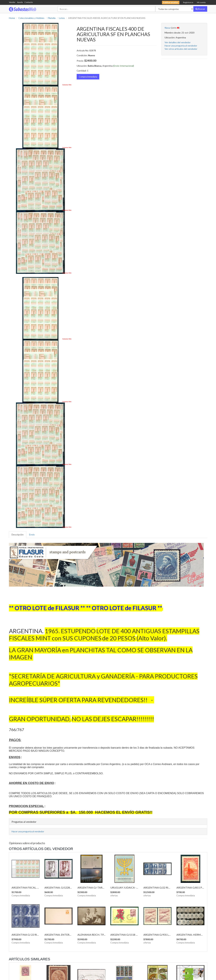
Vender (12, 2)
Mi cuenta (201, 2)
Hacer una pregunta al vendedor (181, 46)
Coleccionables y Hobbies (31, 18)
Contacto (29, 2)
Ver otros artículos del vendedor (181, 49)
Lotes (62, 18)
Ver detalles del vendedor (178, 42)
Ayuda (20, 2)
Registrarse (188, 2)
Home (12, 18)
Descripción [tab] (18, 535)
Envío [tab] (32, 535)
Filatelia (52, 18)
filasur (168, 28)
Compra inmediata (88, 77)
